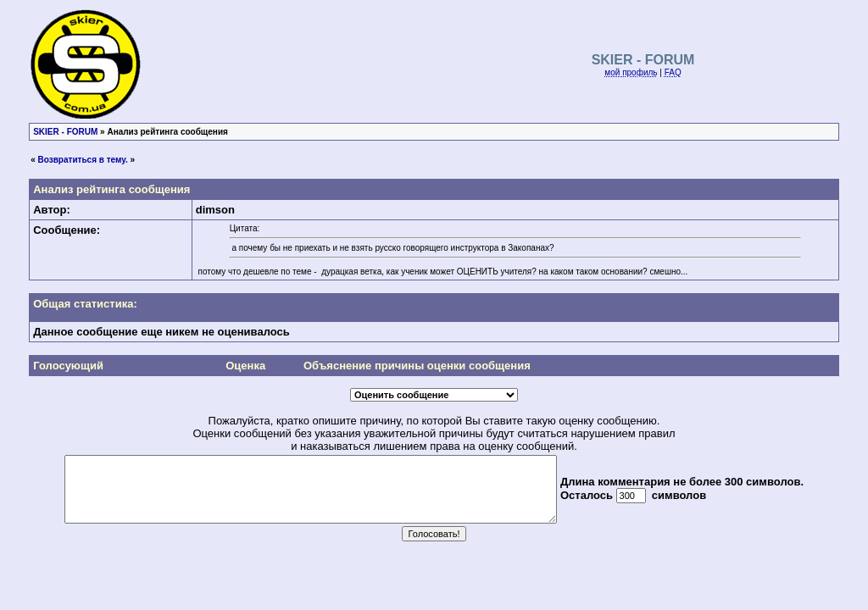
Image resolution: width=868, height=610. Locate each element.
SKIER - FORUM (65, 132)
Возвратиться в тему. (83, 160)
